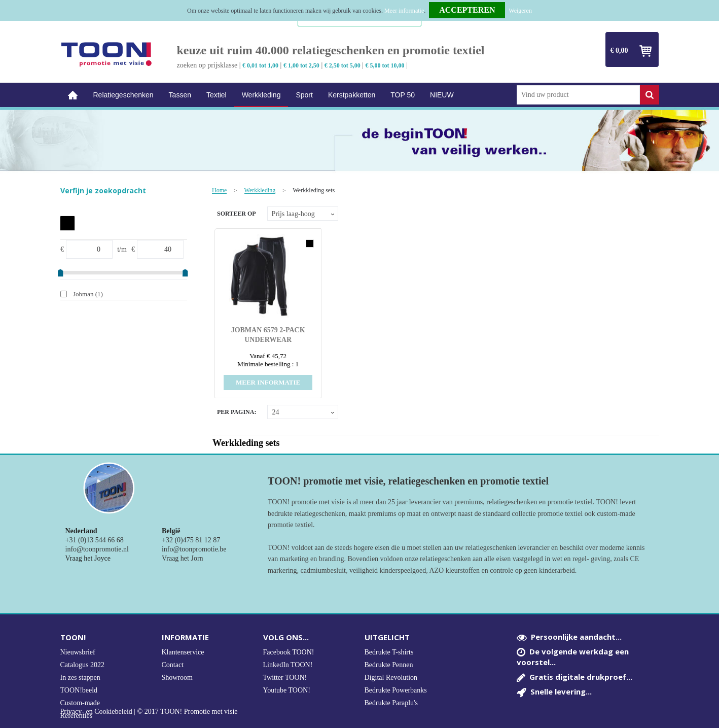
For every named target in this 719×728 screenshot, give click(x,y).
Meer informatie (404, 11)
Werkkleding (261, 95)
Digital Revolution (391, 678)
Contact (173, 665)
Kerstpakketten (352, 95)
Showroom (177, 678)
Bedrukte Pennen (389, 665)
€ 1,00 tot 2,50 (301, 65)
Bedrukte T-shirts (389, 652)
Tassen (180, 95)
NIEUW (442, 95)
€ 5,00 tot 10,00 (385, 65)
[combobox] (578, 95)
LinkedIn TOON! (288, 665)
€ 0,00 (619, 50)
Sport (304, 95)
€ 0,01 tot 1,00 (260, 65)
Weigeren (520, 11)
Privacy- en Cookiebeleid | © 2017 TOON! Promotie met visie (149, 712)
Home (73, 95)
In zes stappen (80, 678)
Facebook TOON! (289, 652)
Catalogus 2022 (83, 665)
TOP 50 (403, 95)
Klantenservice (183, 652)
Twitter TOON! (285, 678)
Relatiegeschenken (123, 95)
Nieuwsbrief (78, 652)
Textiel (217, 95)
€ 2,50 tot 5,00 (343, 65)
